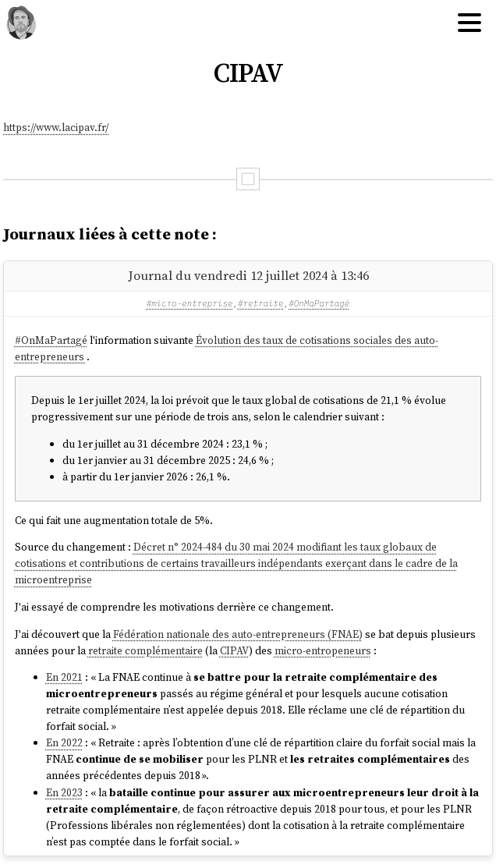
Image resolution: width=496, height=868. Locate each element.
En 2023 (64, 793)
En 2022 (64, 743)
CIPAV (234, 651)
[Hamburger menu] (469, 23)
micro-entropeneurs (323, 651)
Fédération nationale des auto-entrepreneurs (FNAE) (238, 634)
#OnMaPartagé (319, 303)
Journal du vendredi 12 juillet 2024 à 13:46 (248, 275)
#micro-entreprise (190, 303)
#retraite (261, 303)
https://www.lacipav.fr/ (56, 128)
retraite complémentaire (145, 651)
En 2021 (64, 677)
